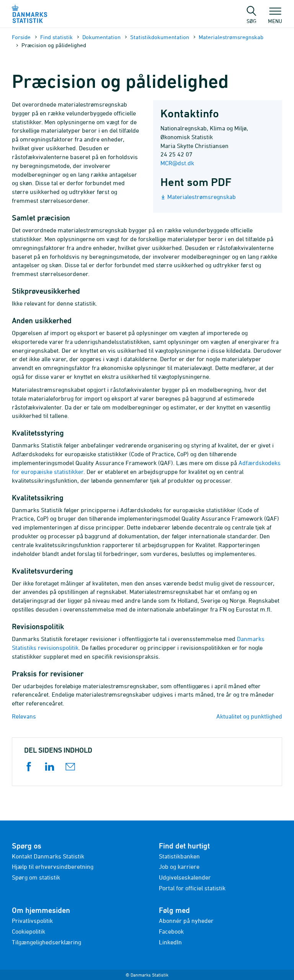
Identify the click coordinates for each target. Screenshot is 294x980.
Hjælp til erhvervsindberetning (53, 867)
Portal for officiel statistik (192, 888)
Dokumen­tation (101, 37)
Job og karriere (179, 867)
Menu (275, 17)
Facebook (171, 931)
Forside (21, 37)
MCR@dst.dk (177, 163)
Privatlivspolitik (32, 921)
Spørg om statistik (36, 877)
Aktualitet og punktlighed (249, 716)
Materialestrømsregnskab (231, 37)
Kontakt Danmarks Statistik (48, 856)
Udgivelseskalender (185, 877)
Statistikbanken (179, 856)
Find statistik (56, 37)
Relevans (24, 716)
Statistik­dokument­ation (160, 37)
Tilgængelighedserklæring (47, 942)
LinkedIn (170, 942)
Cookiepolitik (29, 931)
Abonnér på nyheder (186, 921)
